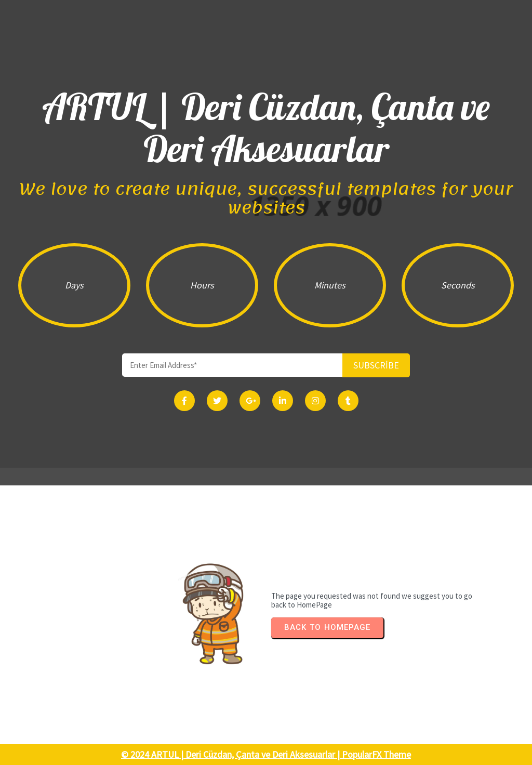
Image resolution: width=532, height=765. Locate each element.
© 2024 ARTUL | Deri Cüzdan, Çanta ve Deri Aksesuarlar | (231, 754)
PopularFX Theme (376, 754)
